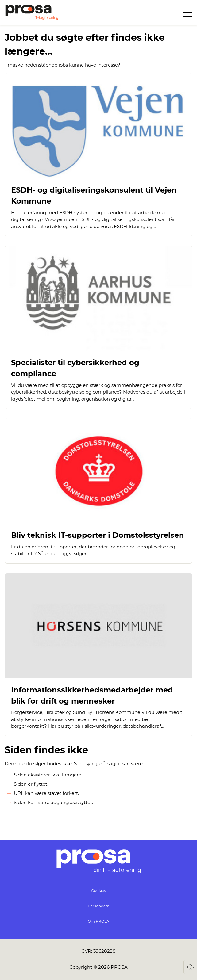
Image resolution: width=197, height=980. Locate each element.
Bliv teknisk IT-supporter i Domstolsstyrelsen (98, 535)
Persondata (98, 906)
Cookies (98, 891)
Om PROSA (98, 921)
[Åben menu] (188, 12)
